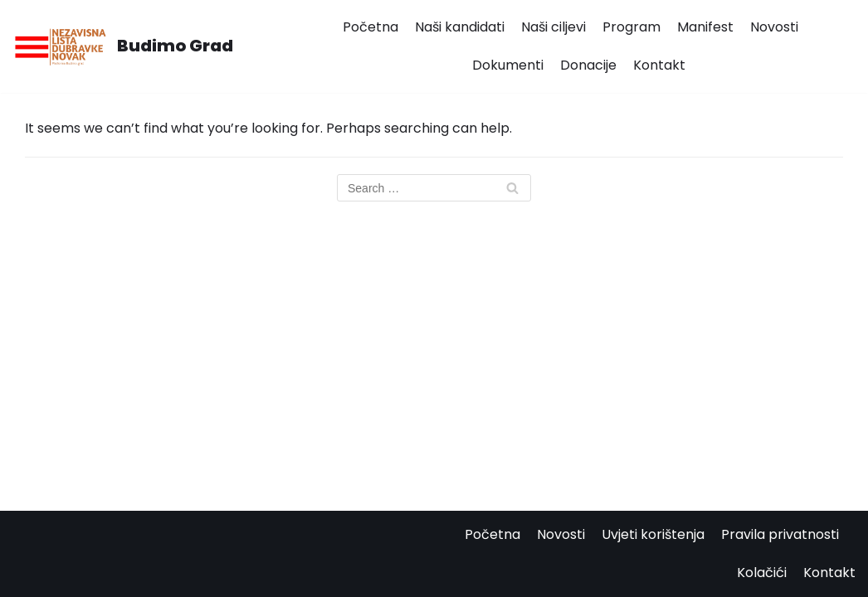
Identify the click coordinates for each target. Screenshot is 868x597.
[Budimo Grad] (123, 46)
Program (631, 27)
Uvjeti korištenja (653, 534)
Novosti (774, 27)
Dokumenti (508, 65)
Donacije (588, 65)
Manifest (705, 27)
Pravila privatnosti (780, 534)
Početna (371, 27)
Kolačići (762, 573)
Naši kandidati (460, 27)
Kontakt (659, 65)
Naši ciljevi (553, 27)
